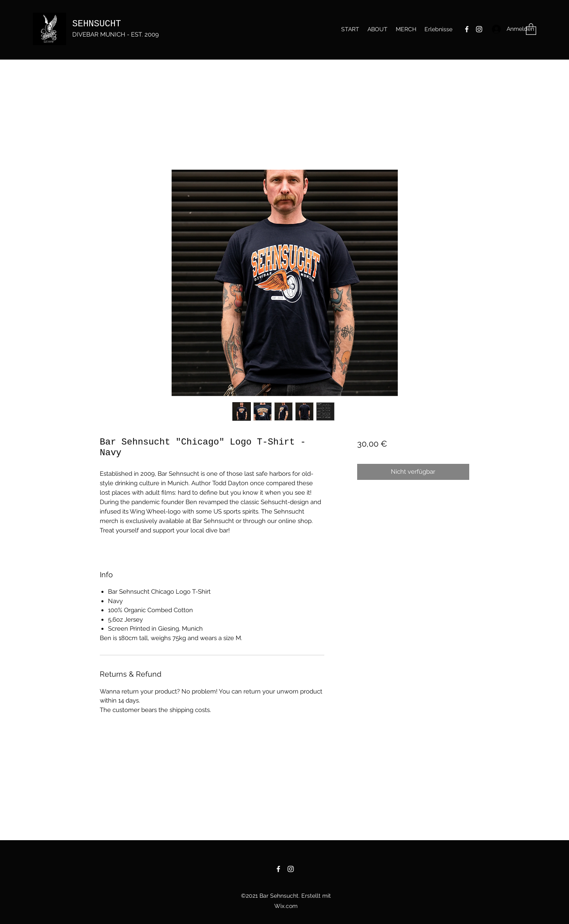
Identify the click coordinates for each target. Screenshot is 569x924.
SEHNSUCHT (97, 24)
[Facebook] (467, 29)
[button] (531, 29)
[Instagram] (479, 29)
